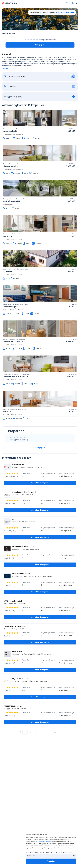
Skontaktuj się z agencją (40, 483)
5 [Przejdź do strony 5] (45, 732)
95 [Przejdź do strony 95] (55, 732)
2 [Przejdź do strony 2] (30, 732)
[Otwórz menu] (77, 3)
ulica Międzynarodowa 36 (15, 376)
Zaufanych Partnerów (45, 842)
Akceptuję (51, 861)
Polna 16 (7, 412)
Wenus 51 (7, 236)
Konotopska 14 (10, 131)
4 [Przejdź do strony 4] (40, 732)
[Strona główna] (9, 3)
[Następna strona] (60, 732)
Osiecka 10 (8, 271)
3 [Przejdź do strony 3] (35, 732)
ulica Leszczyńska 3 (12, 306)
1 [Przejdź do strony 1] (25, 732)
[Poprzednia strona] (20, 732)
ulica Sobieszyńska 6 (13, 341)
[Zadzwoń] (73, 3)
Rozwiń (5, 69)
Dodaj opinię (40, 45)
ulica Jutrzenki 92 (11, 166)
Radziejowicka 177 (12, 201)
